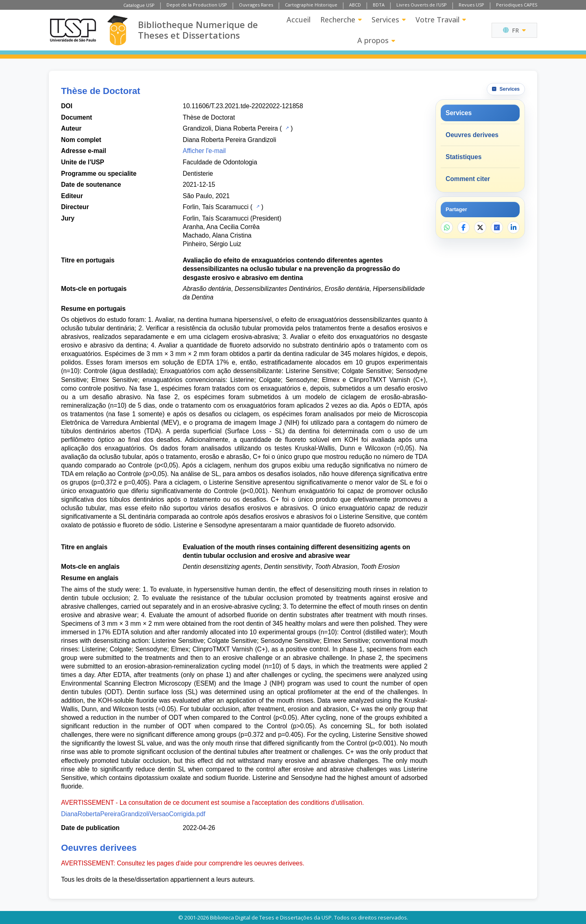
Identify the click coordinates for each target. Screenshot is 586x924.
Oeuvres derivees (472, 135)
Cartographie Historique (311, 5)
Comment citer (468, 179)
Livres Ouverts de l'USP (422, 5)
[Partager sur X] (480, 227)
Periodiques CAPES (517, 5)
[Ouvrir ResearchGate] (497, 227)
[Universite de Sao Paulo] (73, 30)
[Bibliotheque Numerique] (117, 30)
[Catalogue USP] (286, 128)
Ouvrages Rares (256, 5)
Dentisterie (198, 174)
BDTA (379, 5)
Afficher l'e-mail (204, 151)
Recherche (341, 20)
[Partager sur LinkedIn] (514, 227)
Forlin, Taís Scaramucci (216, 207)
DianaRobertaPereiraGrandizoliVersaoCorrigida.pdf (133, 814)
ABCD (355, 5)
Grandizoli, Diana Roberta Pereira (230, 128)
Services (389, 20)
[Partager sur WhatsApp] (447, 227)
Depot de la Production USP (197, 5)
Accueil (298, 20)
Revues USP (471, 5)
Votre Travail (441, 20)
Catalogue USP (139, 5)
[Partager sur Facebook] (464, 227)
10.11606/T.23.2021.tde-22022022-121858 (243, 106)
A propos (376, 40)
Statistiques (464, 157)
